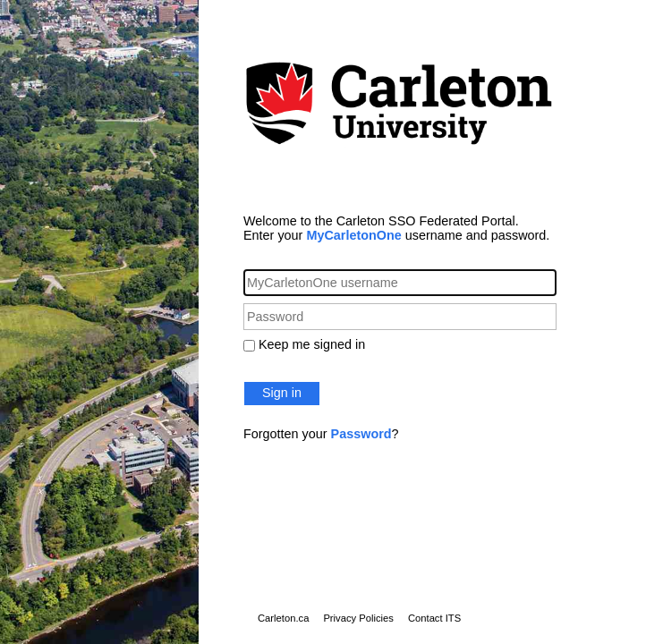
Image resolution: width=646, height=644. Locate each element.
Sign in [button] (282, 393)
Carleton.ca (283, 618)
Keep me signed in (312, 344)
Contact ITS (434, 618)
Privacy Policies (358, 618)
